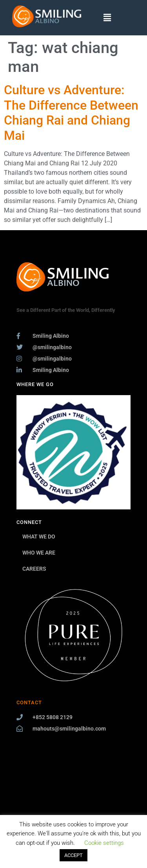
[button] (107, 18)
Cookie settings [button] (104, 843)
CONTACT (29, 702)
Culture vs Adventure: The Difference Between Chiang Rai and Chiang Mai (71, 113)
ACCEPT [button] (73, 855)
